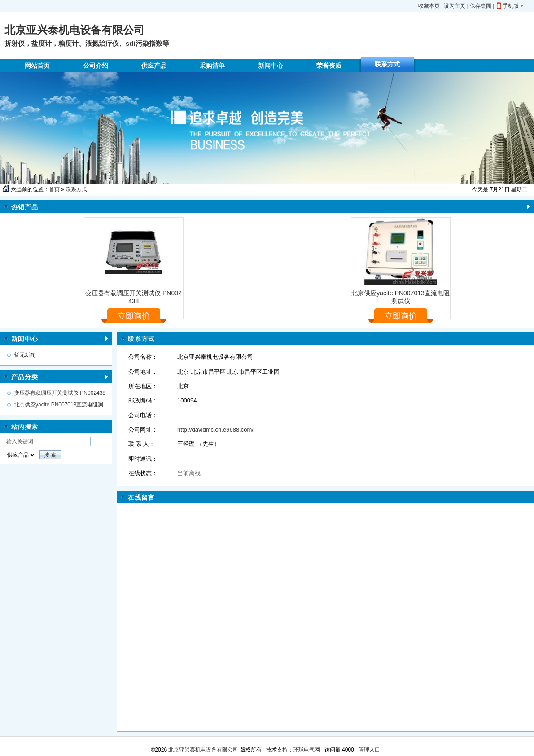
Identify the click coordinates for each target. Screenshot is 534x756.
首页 (54, 189)
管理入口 (369, 750)
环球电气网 (306, 750)
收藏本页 (429, 6)
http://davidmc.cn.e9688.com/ (215, 430)
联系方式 (76, 189)
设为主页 (455, 6)
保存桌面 (481, 6)
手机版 (511, 6)
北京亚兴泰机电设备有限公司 (203, 750)
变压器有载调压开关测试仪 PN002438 (60, 393)
